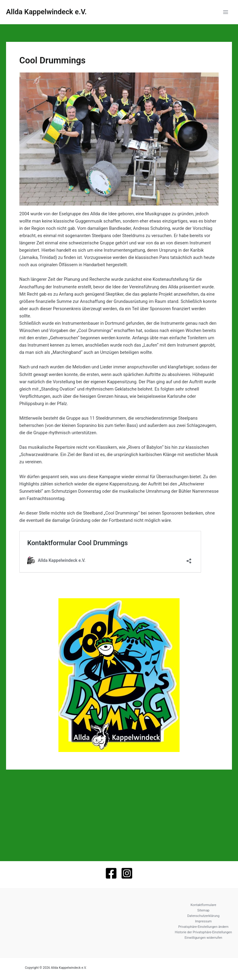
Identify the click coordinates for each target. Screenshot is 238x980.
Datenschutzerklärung (203, 916)
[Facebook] (111, 873)
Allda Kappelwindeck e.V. (46, 12)
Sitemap (203, 910)
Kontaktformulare (203, 905)
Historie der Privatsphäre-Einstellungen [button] (203, 932)
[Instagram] (127, 873)
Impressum (203, 921)
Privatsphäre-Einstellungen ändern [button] (203, 927)
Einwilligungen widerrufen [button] (203, 938)
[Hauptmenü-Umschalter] (226, 12)
